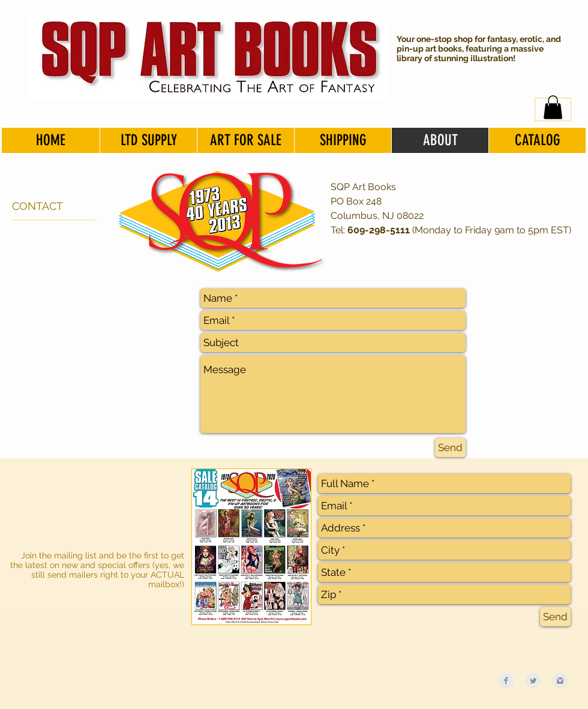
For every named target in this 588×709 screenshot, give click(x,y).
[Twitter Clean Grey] (533, 681)
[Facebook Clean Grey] (506, 681)
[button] (553, 107)
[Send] (450, 447)
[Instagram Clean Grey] (560, 681)
